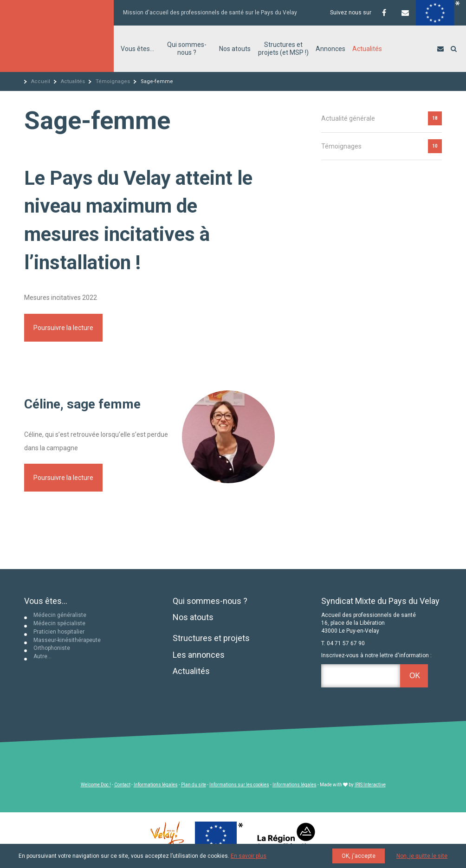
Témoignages (113, 81)
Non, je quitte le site (422, 856)
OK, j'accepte (359, 856)
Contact (122, 785)
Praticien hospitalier (59, 632)
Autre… (42, 656)
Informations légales (156, 785)
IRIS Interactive (370, 785)
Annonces (330, 49)
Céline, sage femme (82, 404)
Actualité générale (348, 118)
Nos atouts (235, 49)
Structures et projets (211, 638)
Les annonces (199, 655)
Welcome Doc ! (96, 785)
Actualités (367, 49)
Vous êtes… (137, 49)
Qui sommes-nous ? (187, 49)
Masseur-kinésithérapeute (67, 640)
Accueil (41, 81)
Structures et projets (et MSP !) (283, 49)
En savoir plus (249, 856)
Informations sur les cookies (239, 785)
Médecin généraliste (60, 615)
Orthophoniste (52, 648)
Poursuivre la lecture (63, 328)
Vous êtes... (46, 601)
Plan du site (194, 785)
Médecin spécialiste (59, 623)
